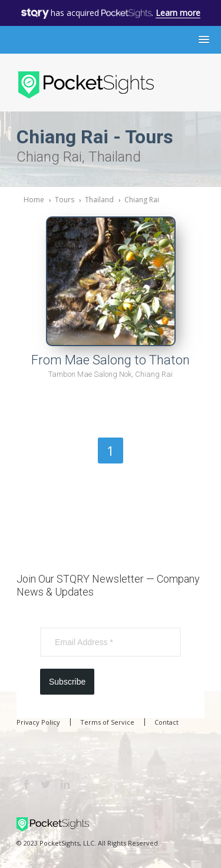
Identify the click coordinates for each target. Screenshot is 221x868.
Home (34, 200)
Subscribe (67, 682)
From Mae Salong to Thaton (111, 360)
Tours (65, 200)
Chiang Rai (142, 200)
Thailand (99, 200)
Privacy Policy (38, 722)
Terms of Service (107, 722)
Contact (166, 722)
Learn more (178, 13)
